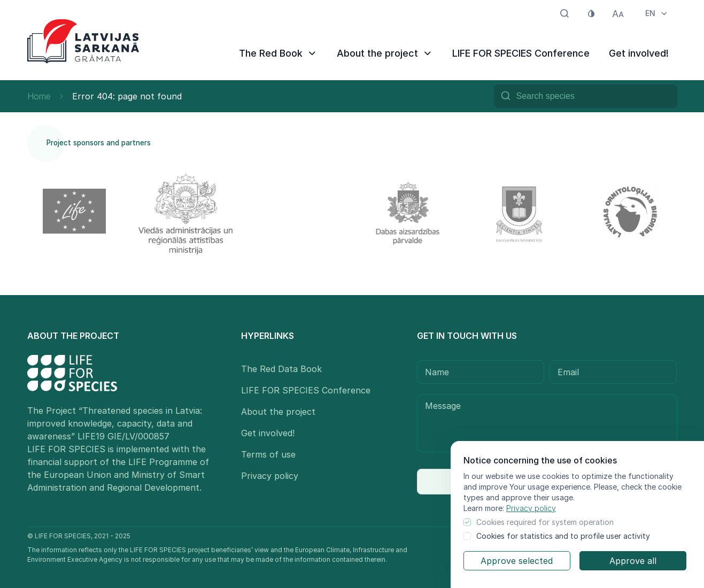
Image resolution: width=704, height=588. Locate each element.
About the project (385, 53)
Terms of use (268, 454)
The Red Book (278, 53)
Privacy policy (531, 508)
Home (39, 96)
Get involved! (639, 53)
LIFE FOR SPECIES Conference (521, 53)
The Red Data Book (281, 369)
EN (657, 13)
